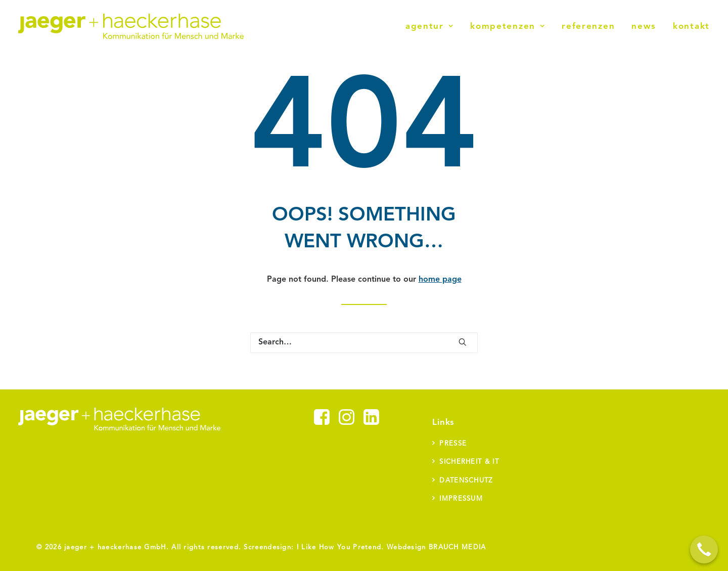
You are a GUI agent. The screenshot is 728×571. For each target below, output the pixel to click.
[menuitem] (433, 26)
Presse (453, 444)
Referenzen (588, 27)
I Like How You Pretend (339, 547)
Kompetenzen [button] (508, 27)
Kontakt (691, 27)
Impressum (461, 499)
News (644, 27)
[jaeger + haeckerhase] (131, 26)
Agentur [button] (429, 27)
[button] (463, 342)
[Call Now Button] (704, 550)
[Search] (364, 343)
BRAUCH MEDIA (458, 547)
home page (440, 280)
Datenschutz (466, 481)
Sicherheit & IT (469, 462)
